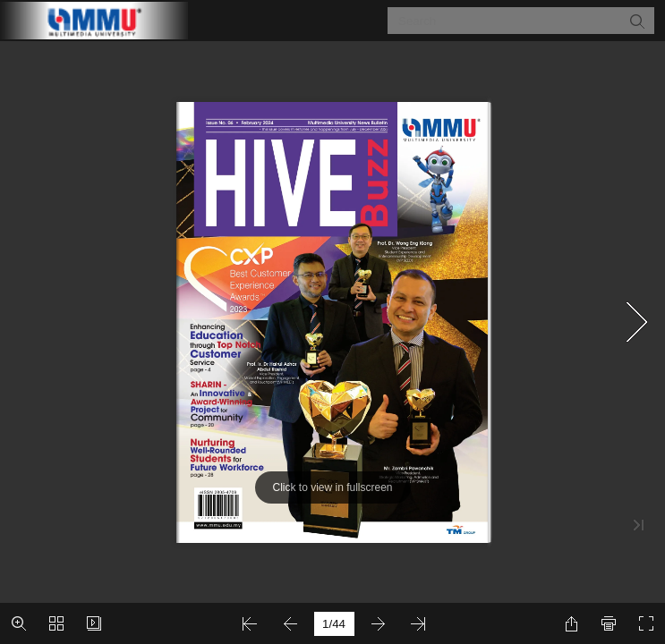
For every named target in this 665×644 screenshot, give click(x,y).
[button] (636, 21)
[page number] (334, 624)
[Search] (510, 21)
